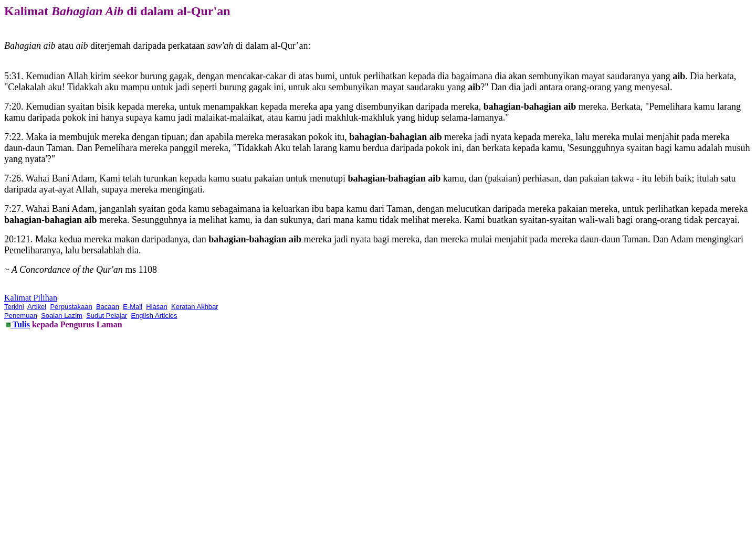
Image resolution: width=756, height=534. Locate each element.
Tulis (20, 324)
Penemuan (21, 316)
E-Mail (133, 307)
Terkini (14, 307)
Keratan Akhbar (195, 307)
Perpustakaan (71, 307)
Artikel (37, 307)
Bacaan (108, 307)
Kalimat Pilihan (31, 298)
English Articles (154, 316)
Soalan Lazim (62, 316)
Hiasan (156, 307)
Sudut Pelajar (107, 316)
